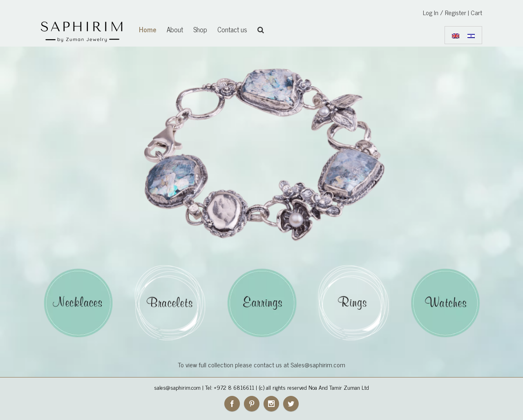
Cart (476, 12)
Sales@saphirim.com (318, 364)
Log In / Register (445, 12)
